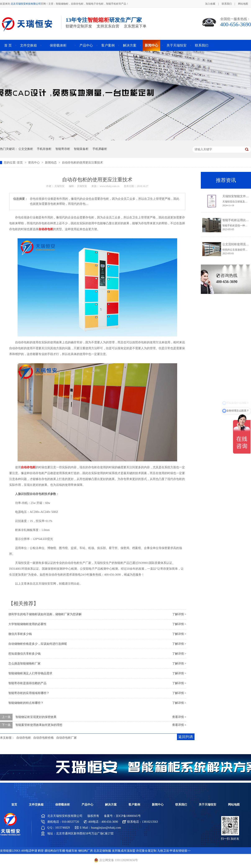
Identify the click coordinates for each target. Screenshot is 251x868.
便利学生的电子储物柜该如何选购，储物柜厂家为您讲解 (45, 614)
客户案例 (108, 45)
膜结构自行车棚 (55, 851)
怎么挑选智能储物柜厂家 (24, 664)
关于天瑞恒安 (177, 45)
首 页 (8, 45)
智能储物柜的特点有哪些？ (26, 703)
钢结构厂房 (86, 851)
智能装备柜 (81, 149)
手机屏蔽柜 (100, 149)
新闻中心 (151, 45)
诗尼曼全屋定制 (146, 851)
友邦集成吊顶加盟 (124, 851)
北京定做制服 (102, 851)
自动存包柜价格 (44, 738)
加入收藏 (210, 4)
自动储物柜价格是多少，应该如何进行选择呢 (38, 644)
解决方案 (130, 45)
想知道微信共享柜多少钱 (24, 654)
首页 (20, 163)
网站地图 (243, 4)
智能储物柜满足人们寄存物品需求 (30, 673)
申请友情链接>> (180, 851)
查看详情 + (179, 717)
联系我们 (227, 4)
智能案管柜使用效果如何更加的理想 (39, 725)
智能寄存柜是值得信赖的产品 (27, 683)
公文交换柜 (26, 149)
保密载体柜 (58, 45)
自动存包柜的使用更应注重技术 (82, 163)
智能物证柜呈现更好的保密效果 (36, 717)
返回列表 (186, 737)
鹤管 (41, 851)
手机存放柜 (44, 149)
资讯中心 (34, 163)
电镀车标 (72, 851)
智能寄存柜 (63, 149)
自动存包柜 (24, 738)
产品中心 (86, 45)
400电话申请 (29, 851)
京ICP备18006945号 (128, 816)
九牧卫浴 (163, 851)
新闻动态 (51, 163)
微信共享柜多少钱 (20, 634)
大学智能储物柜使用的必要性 (27, 624)
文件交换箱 (28, 45)
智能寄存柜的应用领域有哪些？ (29, 693)
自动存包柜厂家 (67, 738)
